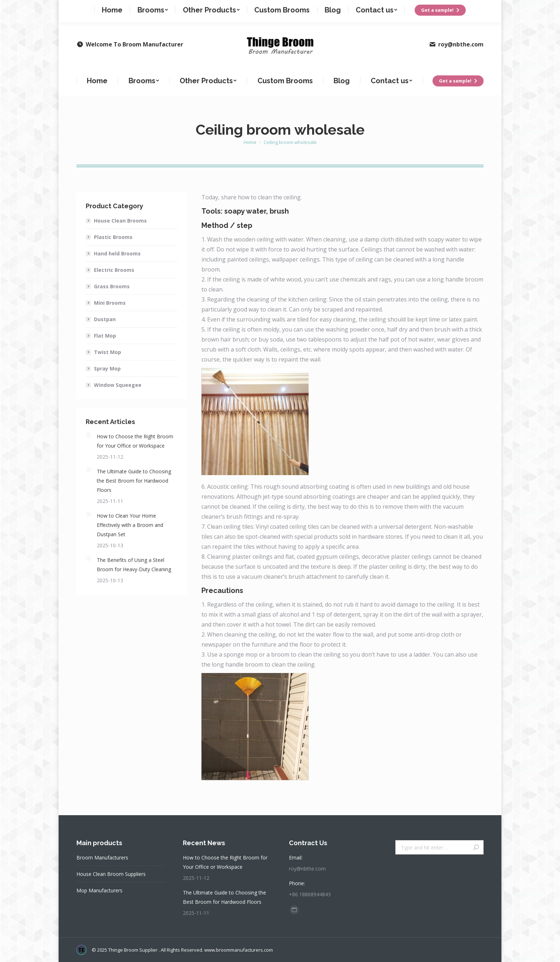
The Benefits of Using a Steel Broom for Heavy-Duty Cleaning (134, 565)
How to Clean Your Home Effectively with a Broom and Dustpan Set (130, 525)
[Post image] (89, 435)
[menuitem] (97, 81)
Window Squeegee (118, 385)
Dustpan (105, 319)
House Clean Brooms (120, 221)
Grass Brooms (112, 286)
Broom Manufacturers (102, 858)
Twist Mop (107, 352)
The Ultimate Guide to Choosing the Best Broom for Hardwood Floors (134, 481)
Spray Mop (107, 368)
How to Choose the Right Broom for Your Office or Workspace (135, 441)
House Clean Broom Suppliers (111, 874)
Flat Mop (105, 336)
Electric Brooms (114, 270)
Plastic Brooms (113, 237)
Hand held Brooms (117, 253)
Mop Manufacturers (99, 890)
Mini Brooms (110, 303)
